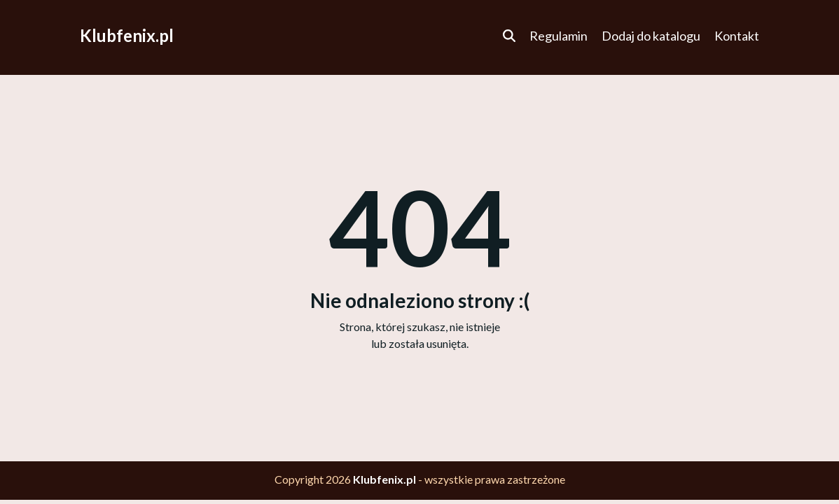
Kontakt (737, 36)
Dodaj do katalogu (651, 36)
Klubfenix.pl (127, 36)
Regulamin (559, 36)
